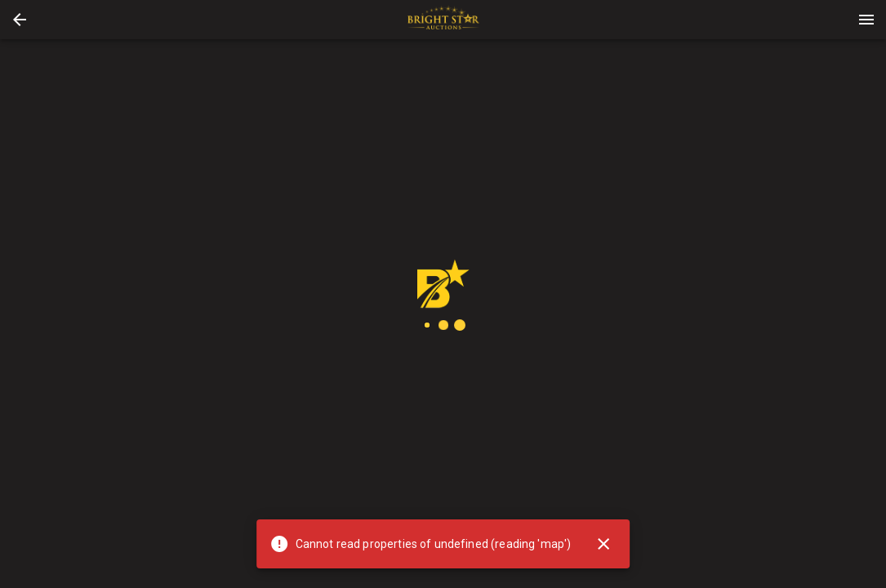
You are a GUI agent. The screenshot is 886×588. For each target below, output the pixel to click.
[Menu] (866, 20)
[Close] (603, 544)
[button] (20, 20)
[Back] (20, 20)
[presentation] (443, 20)
